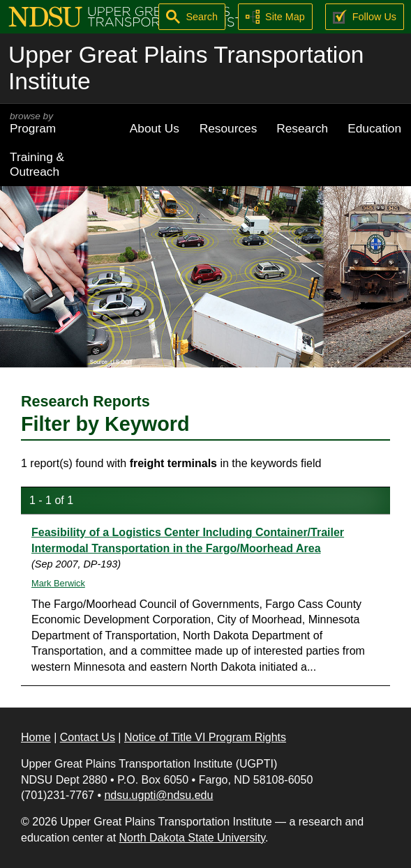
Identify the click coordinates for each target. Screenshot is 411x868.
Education (374, 128)
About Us (155, 128)
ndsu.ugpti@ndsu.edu (158, 795)
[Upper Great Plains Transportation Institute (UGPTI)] (144, 16)
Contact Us (88, 737)
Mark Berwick (58, 583)
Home (36, 737)
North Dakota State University (193, 838)
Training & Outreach (37, 164)
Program (60, 123)
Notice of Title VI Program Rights (205, 737)
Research (302, 128)
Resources (229, 128)
